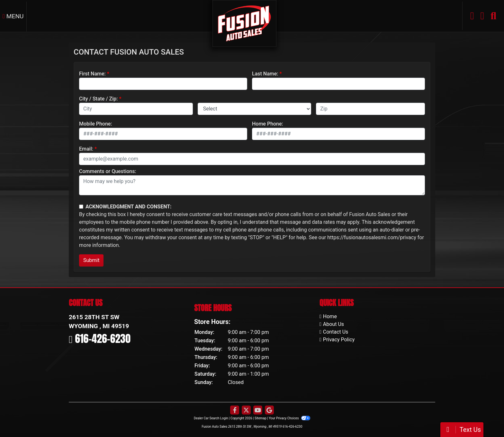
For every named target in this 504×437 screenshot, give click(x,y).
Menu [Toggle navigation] (13, 16)
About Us (333, 324)
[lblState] (255, 109)
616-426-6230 (103, 339)
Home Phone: (268, 124)
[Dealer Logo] (244, 23)
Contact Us (336, 332)
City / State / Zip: (99, 99)
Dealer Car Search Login (211, 418)
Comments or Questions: (108, 171)
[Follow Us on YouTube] (258, 410)
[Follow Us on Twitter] (246, 410)
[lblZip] (370, 109)
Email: (86, 149)
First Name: (92, 74)
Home (330, 316)
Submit (91, 260)
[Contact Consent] (81, 207)
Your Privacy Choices (289, 418)
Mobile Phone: (96, 124)
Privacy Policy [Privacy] (339, 340)
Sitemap (261, 418)
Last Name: (265, 74)
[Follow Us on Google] (269, 410)
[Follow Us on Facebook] (235, 410)
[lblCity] (136, 109)
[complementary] (485, 418)
